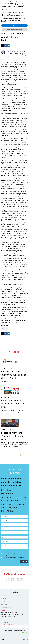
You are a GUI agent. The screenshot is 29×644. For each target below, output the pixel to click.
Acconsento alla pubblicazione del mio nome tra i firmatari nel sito (14, 555)
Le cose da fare (6, 608)
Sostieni (24, 13)
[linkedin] (9, 46)
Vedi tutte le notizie (14, 455)
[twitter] (3, 46)
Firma (15, 13)
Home (3, 595)
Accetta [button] (14, 637)
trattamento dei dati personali (17, 558)
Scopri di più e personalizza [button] (14, 641)
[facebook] (6, 46)
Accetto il (14, 558)
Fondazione (4, 605)
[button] (27, 614)
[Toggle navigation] (3, 17)
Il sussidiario (14, 375)
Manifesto (4, 598)
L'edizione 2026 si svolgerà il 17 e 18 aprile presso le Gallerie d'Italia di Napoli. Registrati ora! (14, 405)
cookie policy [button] (4, 621)
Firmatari (4, 601)
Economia (5, 329)
